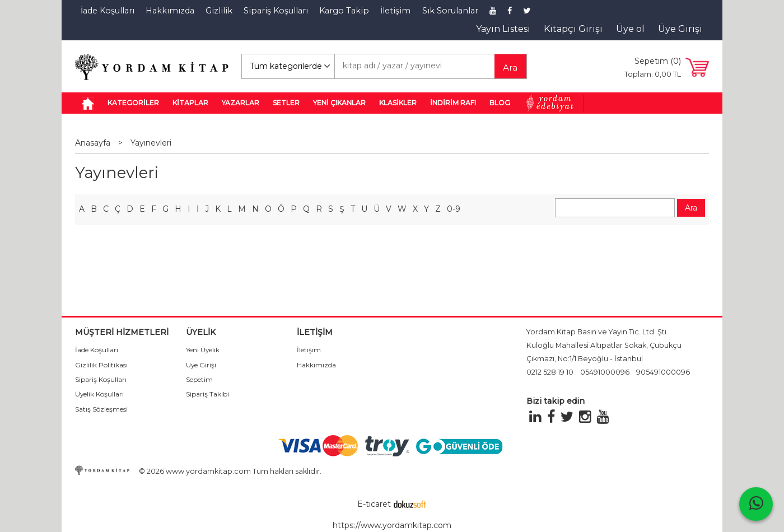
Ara (510, 67)
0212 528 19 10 (550, 372)
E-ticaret (374, 504)
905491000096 (663, 372)
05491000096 (605, 372)
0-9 (454, 209)
